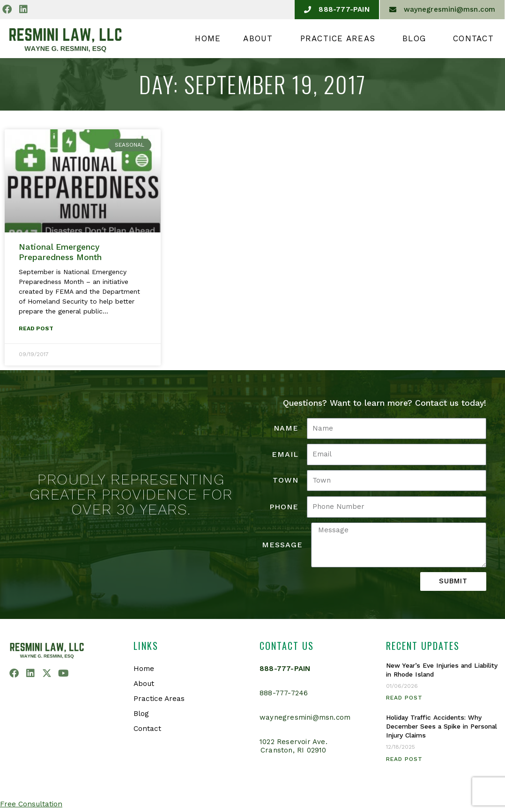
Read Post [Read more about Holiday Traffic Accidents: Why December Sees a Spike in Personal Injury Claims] (404, 760)
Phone (284, 507)
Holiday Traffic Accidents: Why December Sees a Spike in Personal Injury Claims (437, 727)
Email (285, 455)
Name (286, 428)
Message (282, 545)
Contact (473, 38)
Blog (416, 38)
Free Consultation (32, 804)
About (260, 38)
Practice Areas (340, 38)
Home (208, 38)
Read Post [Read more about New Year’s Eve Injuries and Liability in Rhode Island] (404, 698)
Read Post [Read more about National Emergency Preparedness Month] (36, 329)
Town (286, 480)
